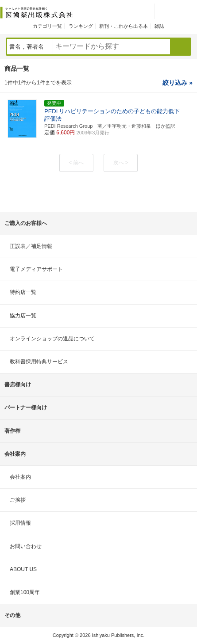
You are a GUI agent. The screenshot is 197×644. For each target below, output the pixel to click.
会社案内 (20, 477)
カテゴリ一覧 (47, 26)
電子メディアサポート (36, 269)
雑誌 (159, 26)
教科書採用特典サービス (39, 362)
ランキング (81, 26)
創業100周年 (25, 592)
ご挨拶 (18, 500)
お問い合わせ (26, 546)
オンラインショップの (52, 339)
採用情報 (20, 523)
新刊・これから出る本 (124, 26)
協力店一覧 (23, 316)
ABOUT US (23, 569)
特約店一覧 (23, 292)
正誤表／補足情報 (31, 246)
